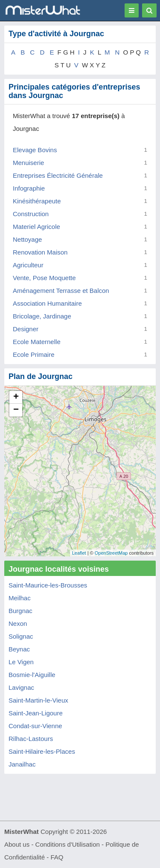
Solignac (21, 636)
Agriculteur (28, 265)
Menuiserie (28, 163)
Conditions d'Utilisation (68, 844)
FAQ (57, 857)
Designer (26, 329)
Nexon (18, 624)
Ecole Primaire (34, 354)
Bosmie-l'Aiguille (32, 675)
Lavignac (21, 687)
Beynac (19, 649)
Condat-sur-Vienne (35, 726)
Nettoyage (27, 239)
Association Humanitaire (47, 303)
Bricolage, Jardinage (42, 316)
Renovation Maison (40, 252)
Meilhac (20, 598)
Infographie (29, 188)
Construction (31, 214)
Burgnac (20, 611)
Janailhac (22, 764)
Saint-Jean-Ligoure (36, 713)
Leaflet (79, 553)
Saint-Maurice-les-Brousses (48, 585)
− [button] (16, 410)
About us (17, 844)
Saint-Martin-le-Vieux (38, 700)
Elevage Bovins (35, 150)
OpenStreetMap (111, 553)
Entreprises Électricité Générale (58, 175)
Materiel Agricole (36, 227)
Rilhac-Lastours (31, 739)
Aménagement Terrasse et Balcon (61, 291)
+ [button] (16, 397)
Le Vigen (21, 662)
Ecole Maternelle (37, 342)
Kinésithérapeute (37, 201)
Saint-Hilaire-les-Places (42, 751)
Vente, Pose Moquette (44, 278)
